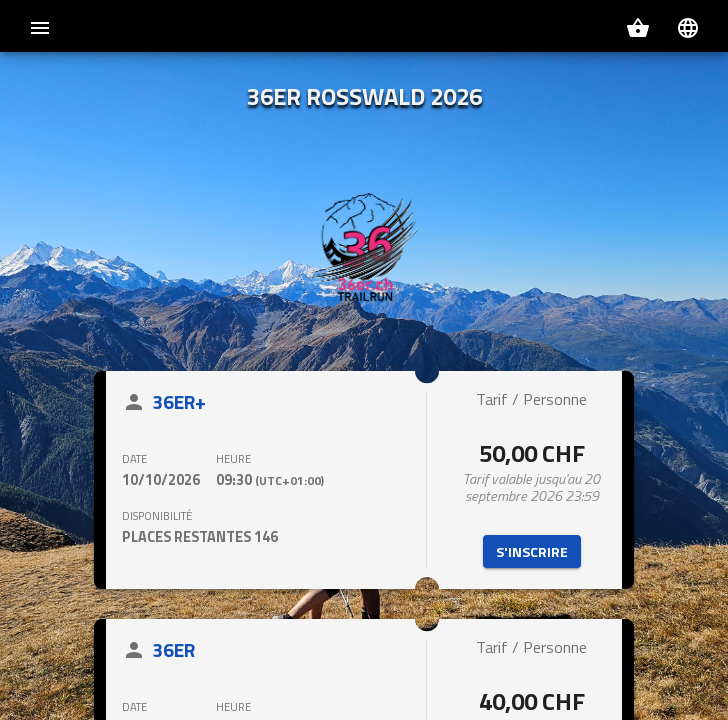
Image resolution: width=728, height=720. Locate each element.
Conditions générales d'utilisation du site (226, 695)
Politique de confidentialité (422, 695)
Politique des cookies (560, 695)
